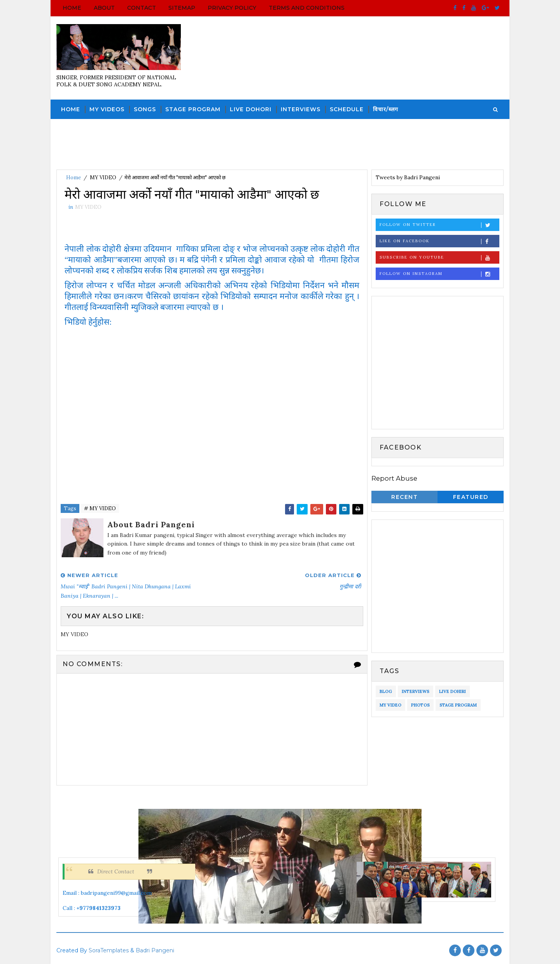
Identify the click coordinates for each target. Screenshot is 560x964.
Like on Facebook (439, 241)
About (104, 8)
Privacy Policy (232, 8)
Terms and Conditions (307, 8)
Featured (471, 497)
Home (72, 8)
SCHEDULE (347, 109)
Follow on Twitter (439, 225)
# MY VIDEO (100, 508)
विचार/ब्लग (386, 109)
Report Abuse (394, 478)
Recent (404, 497)
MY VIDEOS (107, 109)
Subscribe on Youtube (439, 258)
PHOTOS (420, 705)
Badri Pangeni (155, 950)
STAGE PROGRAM (193, 109)
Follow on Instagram (439, 274)
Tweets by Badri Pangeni (408, 177)
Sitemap (182, 8)
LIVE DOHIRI (452, 691)
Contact (142, 8)
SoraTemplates (109, 950)
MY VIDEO (103, 178)
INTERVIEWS (301, 109)
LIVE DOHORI (251, 109)
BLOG (386, 691)
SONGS (145, 109)
